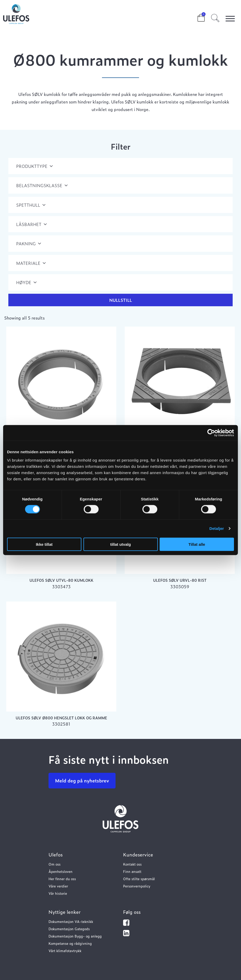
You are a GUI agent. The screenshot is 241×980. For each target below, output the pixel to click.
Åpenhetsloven (61, 871)
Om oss (55, 864)
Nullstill (121, 300)
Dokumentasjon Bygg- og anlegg (75, 936)
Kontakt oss (132, 864)
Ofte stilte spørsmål (139, 879)
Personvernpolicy (137, 886)
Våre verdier (58, 886)
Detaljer (217, 528)
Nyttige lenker (65, 912)
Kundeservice (138, 855)
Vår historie (58, 893)
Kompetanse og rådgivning (70, 943)
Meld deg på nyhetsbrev (82, 780)
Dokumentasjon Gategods (69, 929)
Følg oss (132, 912)
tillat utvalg (120, 544)
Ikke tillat (44, 544)
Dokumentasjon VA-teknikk (71, 921)
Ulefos (56, 855)
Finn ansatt (132, 871)
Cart (197, 16)
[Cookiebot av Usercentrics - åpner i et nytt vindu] (211, 433)
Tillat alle (197, 544)
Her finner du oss (62, 879)
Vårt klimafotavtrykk (65, 951)
